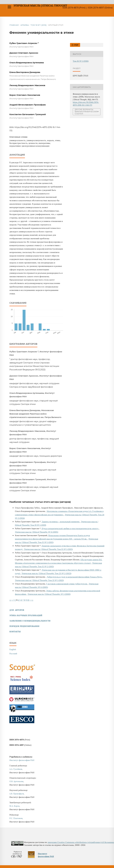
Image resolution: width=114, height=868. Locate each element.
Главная (14, 25)
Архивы (25, 25)
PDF (76, 45)
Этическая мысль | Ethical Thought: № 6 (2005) (37, 532)
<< (10, 600)
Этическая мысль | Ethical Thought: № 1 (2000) (49, 594)
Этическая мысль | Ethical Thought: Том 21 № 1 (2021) (39, 580)
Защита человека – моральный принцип (61, 522)
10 (28, 600)
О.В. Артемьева (16, 781)
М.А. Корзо (14, 806)
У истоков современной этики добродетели (67, 584)
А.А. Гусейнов (16, 769)
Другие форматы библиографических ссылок (86, 112)
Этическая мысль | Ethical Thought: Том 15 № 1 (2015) (48, 549)
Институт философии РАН (22, 760)
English (13, 649)
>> (32, 600)
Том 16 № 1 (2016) (39, 25)
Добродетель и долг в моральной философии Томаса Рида (74, 577)
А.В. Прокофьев (17, 794)
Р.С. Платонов (16, 818)
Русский (13, 654)
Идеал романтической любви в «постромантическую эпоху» (70, 529)
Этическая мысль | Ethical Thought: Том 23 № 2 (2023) (46, 573)
